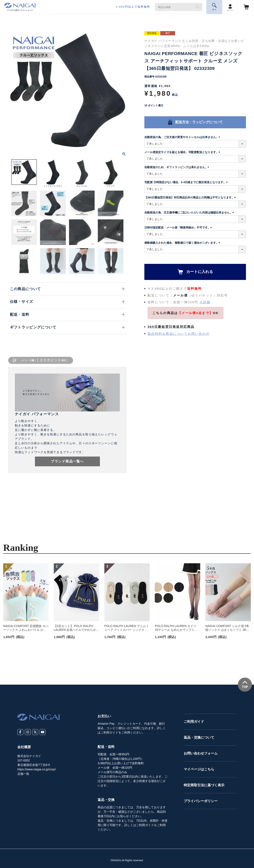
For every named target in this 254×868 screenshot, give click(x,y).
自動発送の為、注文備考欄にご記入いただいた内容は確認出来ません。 (190, 213)
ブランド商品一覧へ (67, 461)
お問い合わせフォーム (201, 753)
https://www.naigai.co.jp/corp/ (37, 769)
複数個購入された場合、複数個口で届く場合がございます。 (183, 243)
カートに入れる (200, 272)
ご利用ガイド (194, 722)
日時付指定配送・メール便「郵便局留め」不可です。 (179, 228)
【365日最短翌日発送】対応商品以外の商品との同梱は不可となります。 (191, 197)
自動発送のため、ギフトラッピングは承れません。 (177, 167)
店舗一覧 (23, 774)
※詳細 (205, 302)
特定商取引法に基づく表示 (204, 785)
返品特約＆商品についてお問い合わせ (179, 334)
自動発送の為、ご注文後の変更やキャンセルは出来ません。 (183, 137)
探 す (214, 7)
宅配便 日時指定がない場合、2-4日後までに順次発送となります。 (187, 182)
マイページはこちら (199, 769)
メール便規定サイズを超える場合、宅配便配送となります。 (183, 152)
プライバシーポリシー (201, 801)
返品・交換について (199, 737)
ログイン (230, 7)
